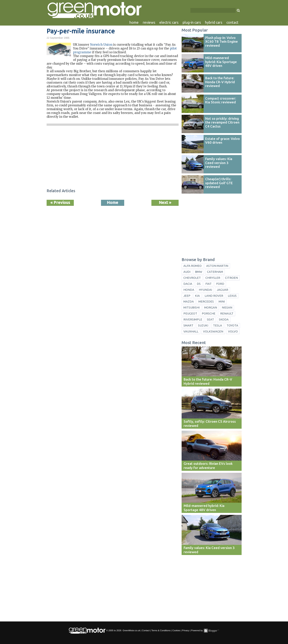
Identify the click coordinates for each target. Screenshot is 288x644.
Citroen (231, 278)
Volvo (233, 331)
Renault (227, 313)
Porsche (209, 313)
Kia (197, 296)
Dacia (188, 284)
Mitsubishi (191, 307)
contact (232, 22)
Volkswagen (213, 331)
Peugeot (190, 313)
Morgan (211, 307)
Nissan (227, 307)
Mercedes (206, 301)
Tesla (217, 325)
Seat (210, 319)
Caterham (215, 272)
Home (112, 202)
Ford (220, 284)
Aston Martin (217, 266)
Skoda (224, 319)
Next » (165, 202)
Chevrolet (192, 278)
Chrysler (213, 278)
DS (199, 284)
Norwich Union (101, 45)
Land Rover (214, 296)
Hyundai (205, 290)
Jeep (187, 296)
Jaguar (222, 290)
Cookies (176, 630)
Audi (187, 272)
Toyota (232, 325)
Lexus (232, 296)
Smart (188, 325)
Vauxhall (191, 331)
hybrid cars (214, 22)
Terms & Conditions (161, 630)
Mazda (189, 301)
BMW (199, 272)
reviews (149, 22)
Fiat (208, 284)
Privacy (186, 630)
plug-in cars (192, 22)
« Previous (60, 202)
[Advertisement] (113, 158)
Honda (189, 290)
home (134, 22)
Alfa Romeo (192, 266)
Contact (146, 630)
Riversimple (193, 319)
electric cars (169, 22)
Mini (222, 301)
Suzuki (203, 325)
